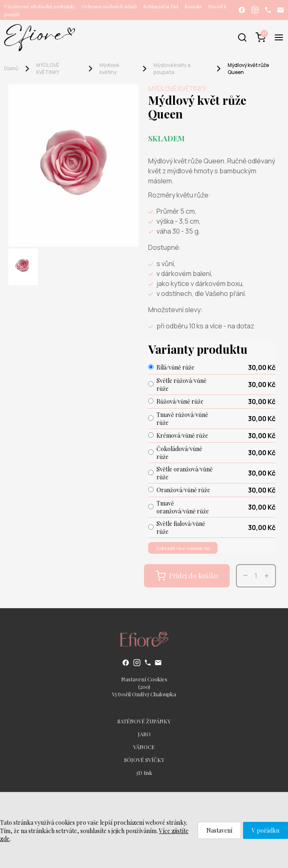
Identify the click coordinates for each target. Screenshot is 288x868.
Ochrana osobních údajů (109, 6)
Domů (11, 68)
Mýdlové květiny (109, 69)
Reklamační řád (161, 6)
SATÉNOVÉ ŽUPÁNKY (144, 721)
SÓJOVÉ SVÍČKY (144, 760)
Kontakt (193, 6)
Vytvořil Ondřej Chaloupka (144, 694)
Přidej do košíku (187, 576)
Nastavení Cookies (144, 679)
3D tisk (144, 773)
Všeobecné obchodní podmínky (40, 6)
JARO (144, 734)
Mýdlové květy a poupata (172, 69)
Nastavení (219, 830)
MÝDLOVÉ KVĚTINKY (48, 69)
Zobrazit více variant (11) (183, 548)
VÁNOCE (144, 747)
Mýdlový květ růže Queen (248, 69)
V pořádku (266, 830)
